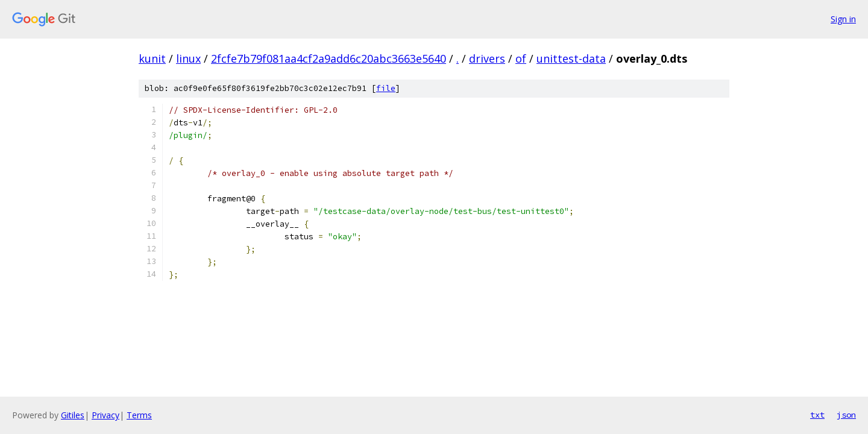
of (521, 58)
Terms (139, 415)
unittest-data (571, 58)
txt (817, 415)
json (846, 415)
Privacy (105, 415)
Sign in (843, 19)
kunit (152, 58)
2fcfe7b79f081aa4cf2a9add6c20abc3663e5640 (329, 58)
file (386, 88)
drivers (487, 58)
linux (188, 58)
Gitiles (73, 415)
